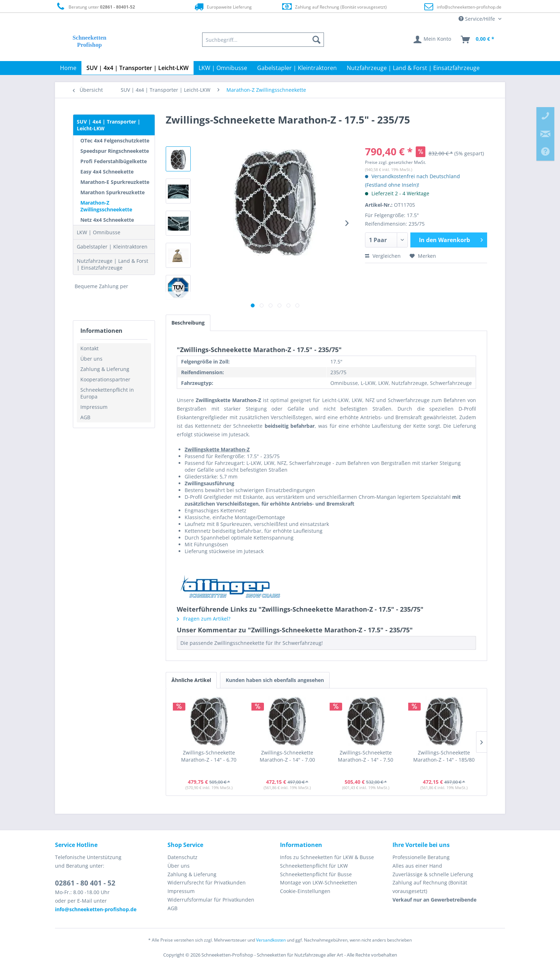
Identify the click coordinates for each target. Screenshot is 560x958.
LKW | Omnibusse (99, 232)
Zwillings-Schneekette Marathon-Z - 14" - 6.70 (209, 756)
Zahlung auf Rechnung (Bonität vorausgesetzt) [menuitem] (430, 887)
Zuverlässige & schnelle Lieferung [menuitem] (433, 874)
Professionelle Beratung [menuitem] (421, 857)
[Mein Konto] (433, 40)
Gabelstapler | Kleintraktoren (112, 247)
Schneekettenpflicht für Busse (316, 874)
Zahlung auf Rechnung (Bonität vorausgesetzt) (334, 7)
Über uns (91, 359)
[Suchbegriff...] (263, 40)
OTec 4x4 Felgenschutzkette (115, 141)
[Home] (68, 68)
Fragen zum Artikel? (204, 619)
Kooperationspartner (105, 379)
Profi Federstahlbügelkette (114, 161)
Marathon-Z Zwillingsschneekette (106, 206)
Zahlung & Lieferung (105, 369)
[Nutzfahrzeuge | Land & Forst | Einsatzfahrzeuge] (413, 68)
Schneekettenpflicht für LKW (314, 866)
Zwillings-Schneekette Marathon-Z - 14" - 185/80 (444, 756)
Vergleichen (383, 256)
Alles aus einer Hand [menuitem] (417, 866)
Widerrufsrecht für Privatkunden (207, 882)
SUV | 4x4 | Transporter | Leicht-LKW (109, 125)
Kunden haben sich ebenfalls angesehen (275, 680)
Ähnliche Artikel (191, 680)
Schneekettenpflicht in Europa (107, 393)
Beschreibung (188, 323)
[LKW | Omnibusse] (223, 68)
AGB (85, 417)
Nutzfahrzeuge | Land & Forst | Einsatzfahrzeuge (112, 264)
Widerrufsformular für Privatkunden (211, 900)
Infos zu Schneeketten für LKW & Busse (327, 857)
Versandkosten (271, 940)
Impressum (94, 407)
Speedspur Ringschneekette (115, 151)
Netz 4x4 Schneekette (107, 220)
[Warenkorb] (478, 40)
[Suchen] (316, 40)
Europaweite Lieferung (222, 7)
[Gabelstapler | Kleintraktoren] (297, 68)
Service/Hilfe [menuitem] (477, 19)
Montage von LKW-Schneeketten (319, 882)
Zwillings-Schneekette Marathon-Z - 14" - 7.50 (366, 756)
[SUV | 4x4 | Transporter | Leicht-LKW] (137, 68)
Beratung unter (95, 7)
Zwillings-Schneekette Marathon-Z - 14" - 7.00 (287, 756)
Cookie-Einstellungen (305, 891)
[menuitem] (263, 40)
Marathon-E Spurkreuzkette (115, 182)
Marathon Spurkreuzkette (112, 192)
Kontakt (89, 348)
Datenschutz (182, 857)
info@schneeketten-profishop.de (469, 7)
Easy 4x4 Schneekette (107, 172)
